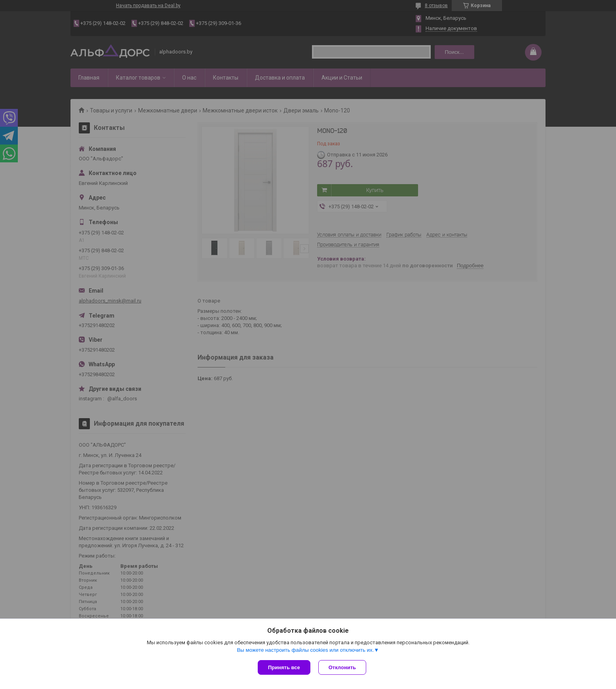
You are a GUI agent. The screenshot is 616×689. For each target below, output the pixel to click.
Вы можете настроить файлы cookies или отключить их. (305, 650)
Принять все (284, 667)
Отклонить (342, 667)
